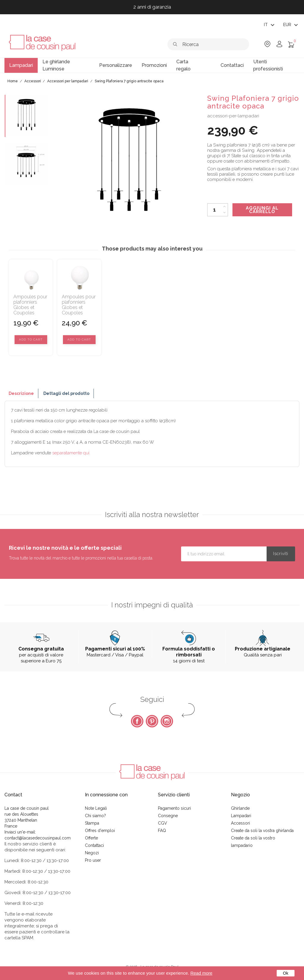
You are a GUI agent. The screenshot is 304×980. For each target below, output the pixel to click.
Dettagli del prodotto (66, 393)
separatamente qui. (71, 453)
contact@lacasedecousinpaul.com (38, 838)
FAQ (162, 831)
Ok (286, 973)
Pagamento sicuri (174, 808)
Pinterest (152, 721)
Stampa (92, 823)
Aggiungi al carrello (262, 210)
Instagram (167, 721)
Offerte (91, 838)
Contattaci (94, 845)
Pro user (93, 860)
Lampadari (241, 816)
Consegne (168, 816)
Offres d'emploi (100, 831)
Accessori (240, 823)
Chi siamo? (95, 816)
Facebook (137, 721)
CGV (163, 823)
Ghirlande (240, 808)
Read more (201, 973)
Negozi (92, 853)
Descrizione (21, 393)
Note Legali (96, 808)
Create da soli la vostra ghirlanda (262, 831)
